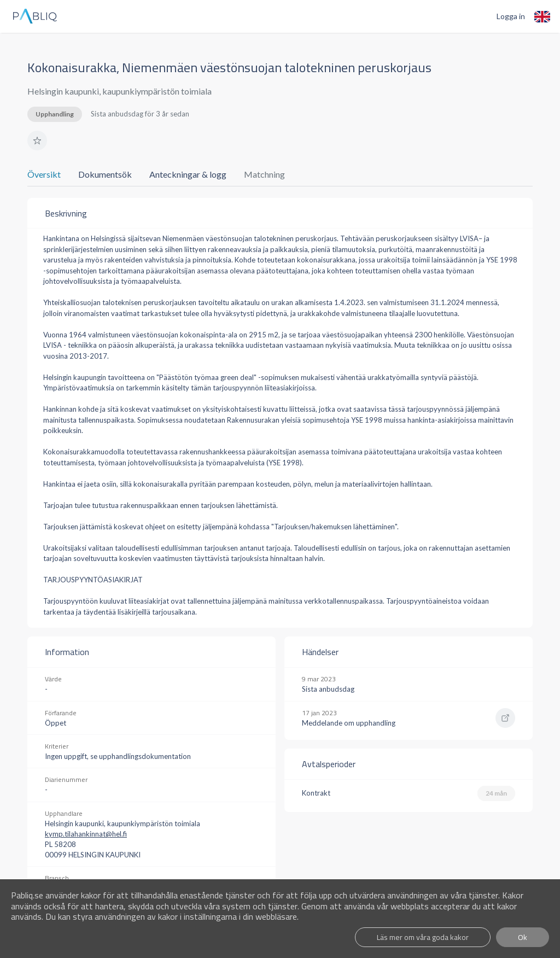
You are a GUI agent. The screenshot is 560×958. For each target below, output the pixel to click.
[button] (37, 141)
